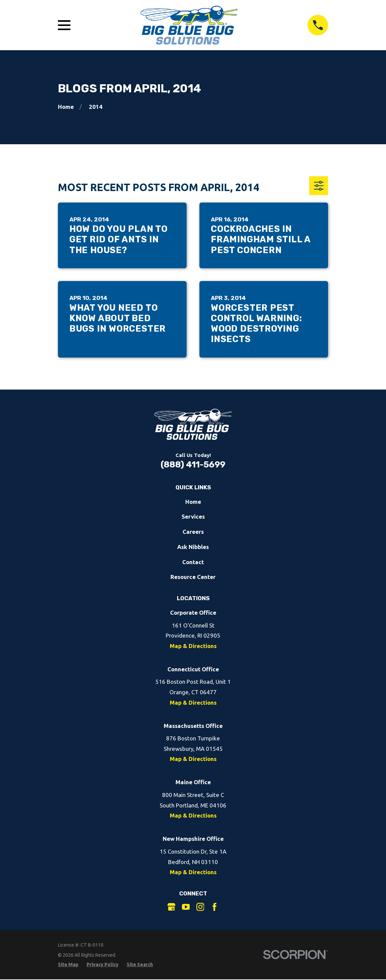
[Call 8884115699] (318, 25)
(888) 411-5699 (193, 464)
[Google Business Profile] (171, 907)
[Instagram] (200, 907)
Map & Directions (193, 646)
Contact (193, 562)
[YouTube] (186, 907)
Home (193, 502)
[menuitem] (68, 965)
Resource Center (193, 577)
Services (193, 516)
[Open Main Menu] (64, 25)
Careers (193, 532)
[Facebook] (215, 907)
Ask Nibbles (193, 547)
